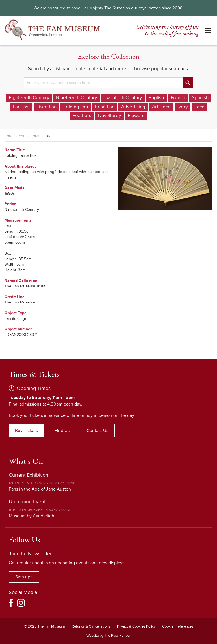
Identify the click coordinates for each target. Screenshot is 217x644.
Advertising (133, 107)
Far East (21, 107)
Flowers (136, 116)
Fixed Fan (46, 107)
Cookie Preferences (178, 626)
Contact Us (97, 431)
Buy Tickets (26, 431)
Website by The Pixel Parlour (109, 636)
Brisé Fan (105, 107)
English (156, 98)
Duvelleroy (109, 116)
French (178, 98)
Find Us (62, 431)
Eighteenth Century (29, 98)
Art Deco (161, 107)
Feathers (82, 116)
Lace (199, 107)
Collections (29, 136)
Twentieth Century (123, 98)
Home (9, 136)
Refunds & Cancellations (91, 626)
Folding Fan (76, 107)
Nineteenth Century (76, 98)
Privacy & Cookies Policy (136, 626)
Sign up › (24, 577)
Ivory (183, 107)
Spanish (200, 98)
